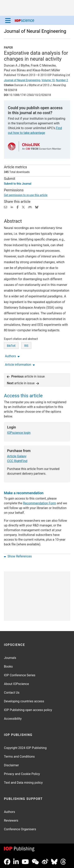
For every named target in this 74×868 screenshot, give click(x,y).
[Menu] (8, 20)
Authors (9, 812)
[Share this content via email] (6, 207)
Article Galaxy (17, 456)
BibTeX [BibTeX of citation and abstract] (11, 346)
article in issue (26, 376)
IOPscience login (19, 433)
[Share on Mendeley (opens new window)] (30, 207)
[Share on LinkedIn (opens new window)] (12, 207)
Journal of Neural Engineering (35, 31)
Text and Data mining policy (23, 783)
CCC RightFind (17, 461)
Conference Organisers (20, 829)
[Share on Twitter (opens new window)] (23, 207)
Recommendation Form (40, 503)
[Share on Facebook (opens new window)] (18, 207)
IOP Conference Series (20, 675)
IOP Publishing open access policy (28, 710)
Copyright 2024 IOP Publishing (25, 748)
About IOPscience (16, 684)
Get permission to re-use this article (26, 195)
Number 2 (62, 80)
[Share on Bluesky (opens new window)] (37, 207)
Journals (10, 658)
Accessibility (13, 719)
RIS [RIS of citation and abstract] (26, 346)
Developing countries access (24, 701)
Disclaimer (11, 765)
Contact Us (12, 693)
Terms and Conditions (19, 757)
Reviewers (11, 821)
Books (8, 666)
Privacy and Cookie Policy (22, 774)
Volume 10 (48, 80)
